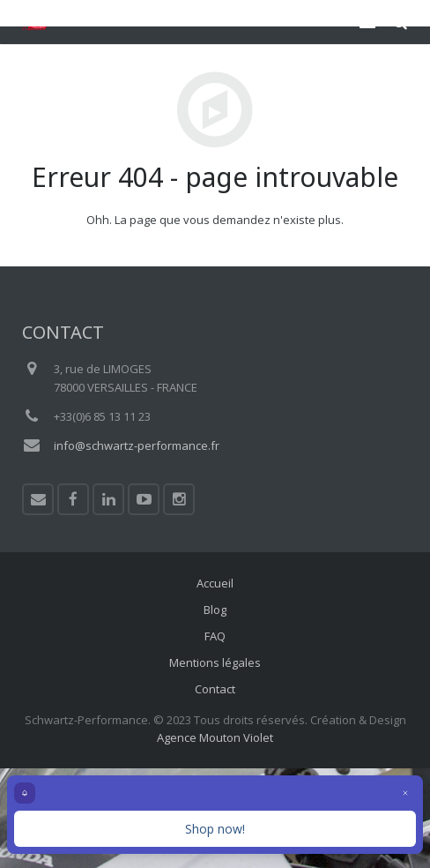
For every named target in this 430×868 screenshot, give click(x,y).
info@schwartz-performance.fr (137, 445)
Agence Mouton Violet (215, 737)
